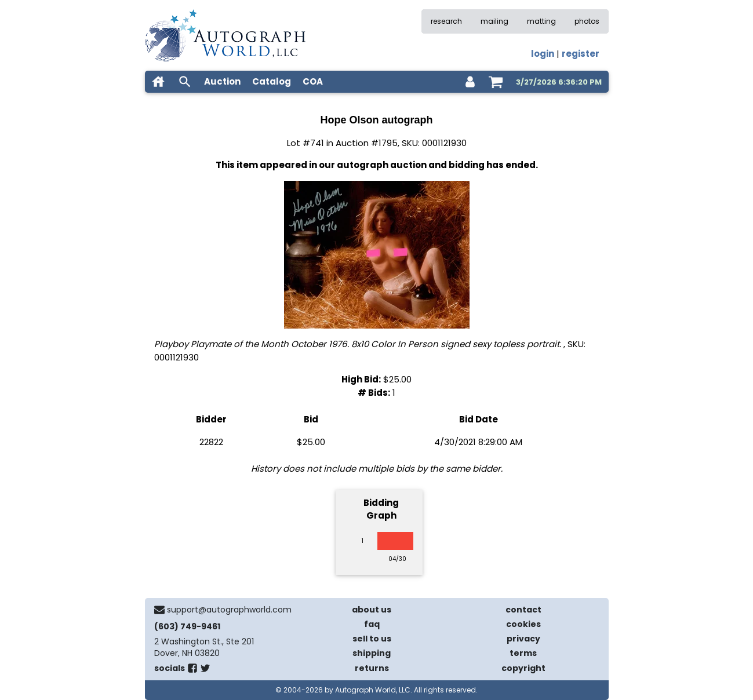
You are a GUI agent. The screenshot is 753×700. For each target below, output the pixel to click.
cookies (523, 624)
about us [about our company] (372, 610)
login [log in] (543, 54)
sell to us (372, 639)
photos (587, 21)
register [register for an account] (581, 54)
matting (541, 21)
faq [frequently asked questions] (372, 624)
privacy (523, 639)
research (446, 21)
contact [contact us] (523, 610)
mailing (494, 21)
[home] (158, 82)
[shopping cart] (496, 82)
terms (523, 653)
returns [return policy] (372, 668)
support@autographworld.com (229, 610)
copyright (523, 668)
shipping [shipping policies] (372, 653)
